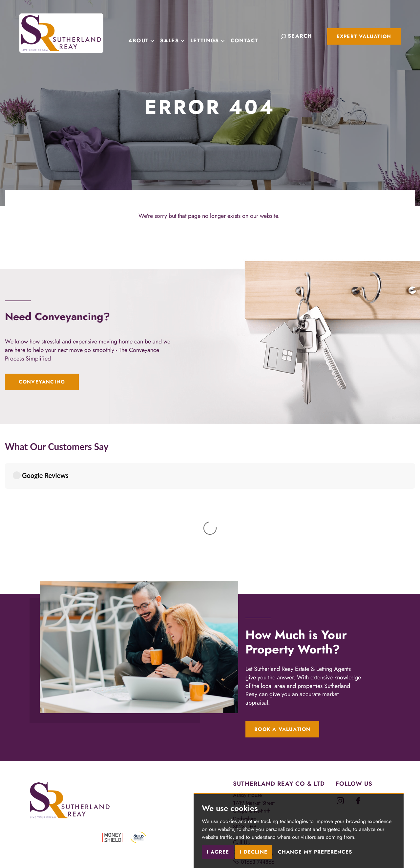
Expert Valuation (364, 36)
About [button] (148, 36)
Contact (251, 36)
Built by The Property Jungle (58, 844)
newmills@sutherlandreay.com (273, 777)
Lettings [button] (214, 36)
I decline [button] (254, 852)
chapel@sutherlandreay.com (271, 769)
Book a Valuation (282, 609)
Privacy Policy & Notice (86, 830)
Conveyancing (42, 382)
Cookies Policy (133, 830)
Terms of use (41, 830)
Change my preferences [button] (315, 852)
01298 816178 (257, 734)
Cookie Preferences (175, 830)
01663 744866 (258, 742)
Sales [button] (179, 36)
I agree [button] (218, 852)
